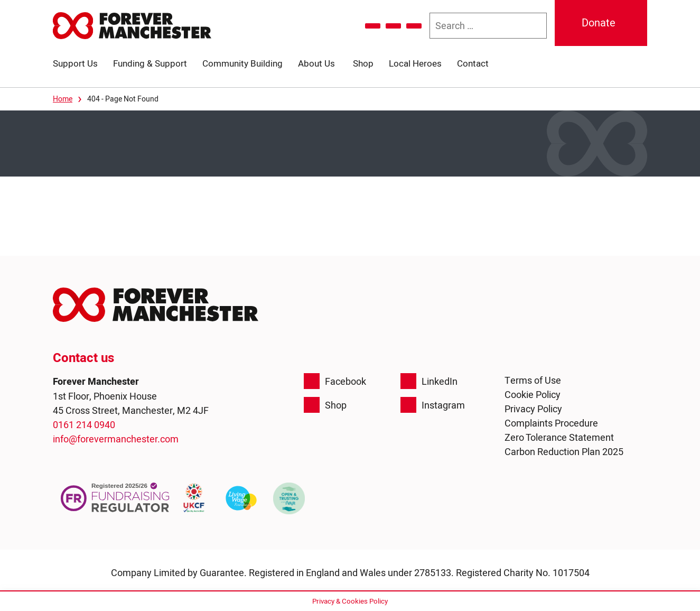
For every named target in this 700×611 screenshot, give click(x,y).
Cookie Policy (533, 395)
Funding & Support (150, 63)
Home (63, 99)
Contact (473, 63)
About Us (316, 63)
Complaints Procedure (551, 423)
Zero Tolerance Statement (559, 437)
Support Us (75, 63)
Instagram (433, 405)
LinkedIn (429, 381)
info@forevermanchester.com (116, 439)
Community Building (242, 63)
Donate (599, 23)
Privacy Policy (533, 409)
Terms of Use (533, 380)
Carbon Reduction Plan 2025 (564, 452)
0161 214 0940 (84, 425)
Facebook (335, 381)
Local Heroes (415, 63)
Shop (363, 63)
